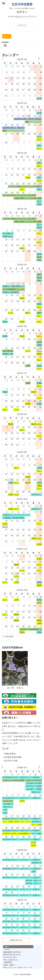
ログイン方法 (25, 723)
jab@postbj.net (24, 726)
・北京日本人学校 (10, 761)
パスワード (22, 25)
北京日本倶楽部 (22, 4)
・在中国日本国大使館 (12, 757)
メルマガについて (21, 736)
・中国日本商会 (9, 754)
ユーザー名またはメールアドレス (22, 17)
